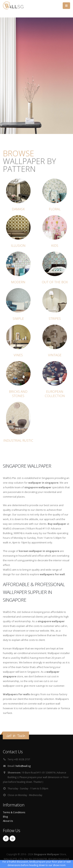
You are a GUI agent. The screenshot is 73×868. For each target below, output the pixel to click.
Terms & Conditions (14, 812)
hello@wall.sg (23, 766)
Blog (5, 817)
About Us (8, 821)
